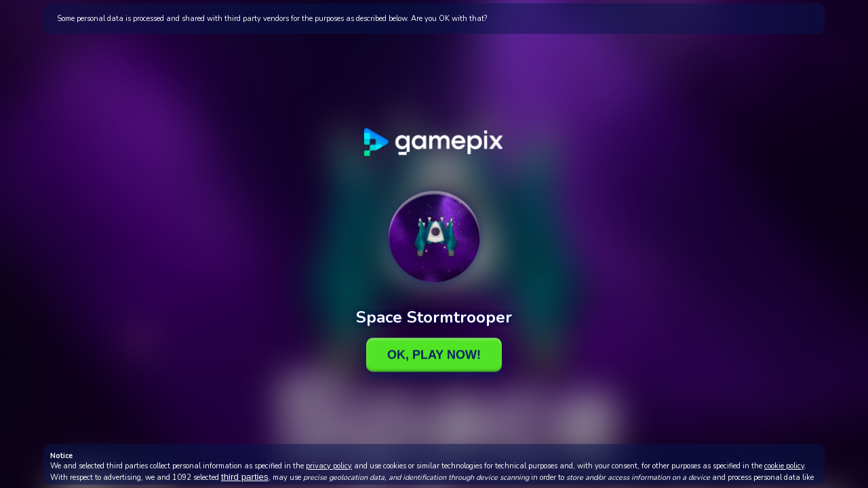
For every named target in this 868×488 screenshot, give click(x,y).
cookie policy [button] (784, 466)
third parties (245, 477)
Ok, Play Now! (434, 354)
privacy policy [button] (329, 466)
